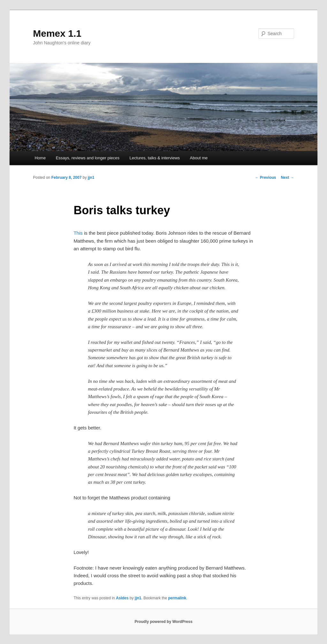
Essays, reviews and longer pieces (88, 158)
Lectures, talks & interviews (155, 158)
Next (287, 178)
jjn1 (91, 178)
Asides (122, 598)
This (78, 233)
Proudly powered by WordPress (163, 622)
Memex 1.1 (57, 33)
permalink (177, 598)
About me (199, 158)
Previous (265, 178)
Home (40, 158)
